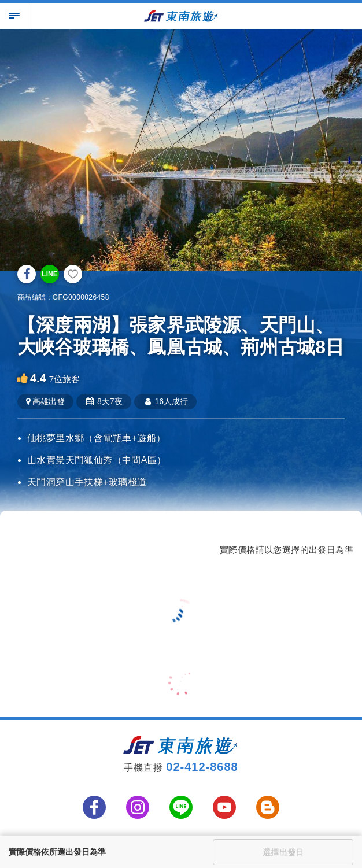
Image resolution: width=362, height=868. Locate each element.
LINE (49, 274)
